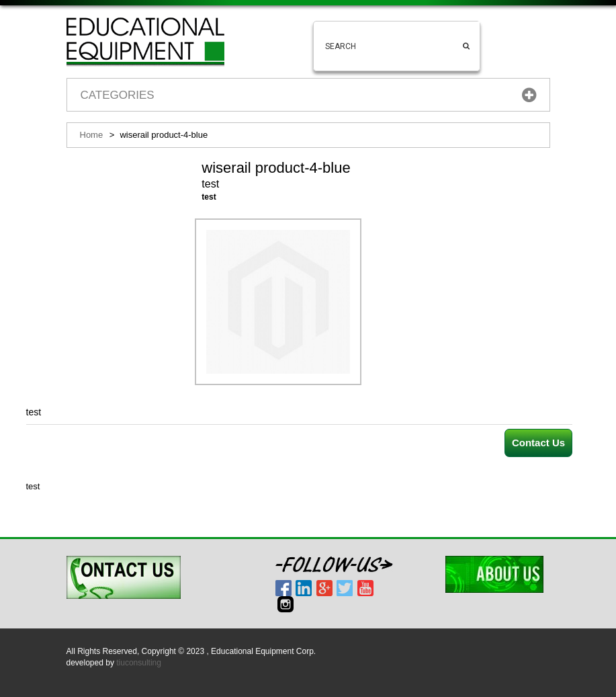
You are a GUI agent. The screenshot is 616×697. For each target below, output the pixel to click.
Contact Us (538, 443)
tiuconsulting (139, 663)
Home (92, 135)
